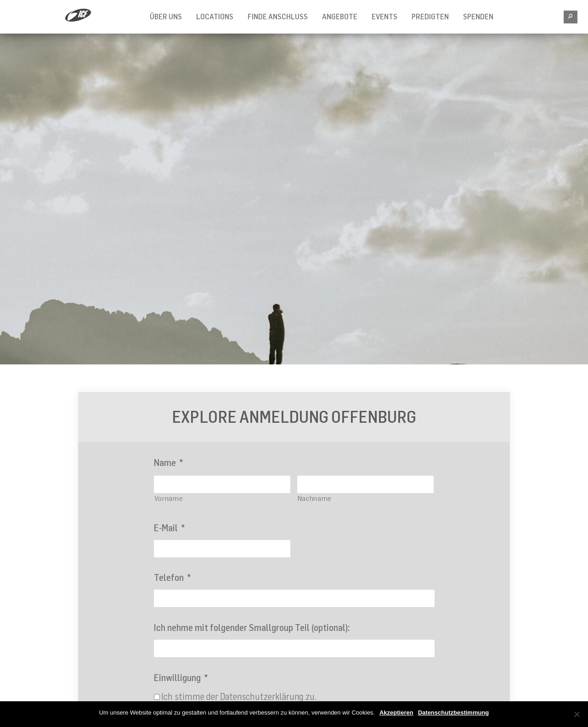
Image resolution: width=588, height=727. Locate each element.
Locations (215, 17)
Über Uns (166, 17)
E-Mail (169, 528)
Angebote (340, 17)
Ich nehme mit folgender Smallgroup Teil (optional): (252, 628)
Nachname (315, 498)
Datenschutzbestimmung (454, 713)
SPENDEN (478, 17)
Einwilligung (181, 678)
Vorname (169, 498)
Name (168, 463)
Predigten (430, 17)
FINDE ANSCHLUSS (278, 17)
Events (384, 17)
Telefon (172, 577)
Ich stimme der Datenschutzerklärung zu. (239, 696)
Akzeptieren (396, 713)
